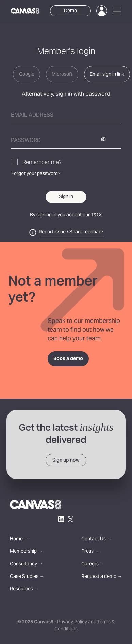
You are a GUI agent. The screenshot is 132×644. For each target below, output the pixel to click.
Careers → (93, 564)
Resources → (24, 590)
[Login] (102, 11)
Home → (19, 539)
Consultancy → (26, 564)
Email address (32, 115)
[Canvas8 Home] (25, 11)
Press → (90, 552)
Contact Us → (96, 539)
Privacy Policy (72, 622)
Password (26, 141)
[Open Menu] (117, 11)
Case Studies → (27, 577)
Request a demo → (102, 577)
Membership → (26, 552)
